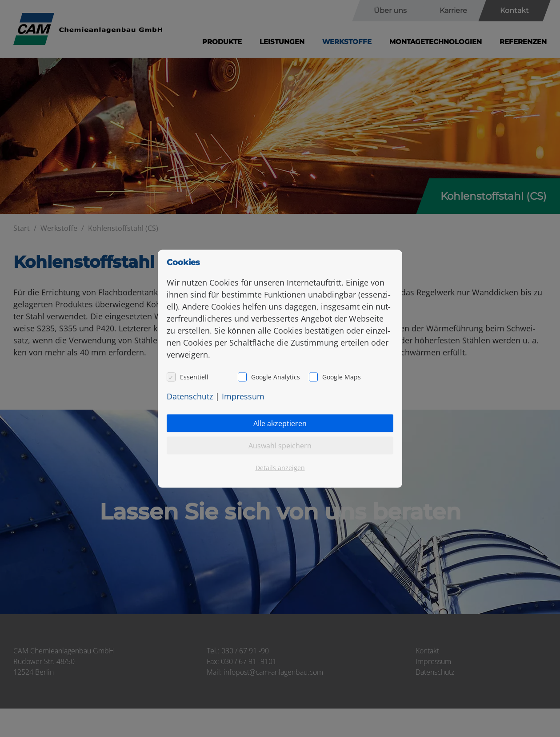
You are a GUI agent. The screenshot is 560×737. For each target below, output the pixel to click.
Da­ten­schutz (190, 396)
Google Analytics (276, 377)
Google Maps (342, 377)
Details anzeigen (280, 467)
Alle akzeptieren (280, 423)
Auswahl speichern (280, 445)
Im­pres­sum (243, 396)
